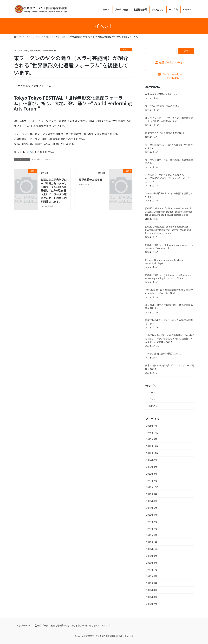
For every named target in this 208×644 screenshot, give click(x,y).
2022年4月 (152, 467)
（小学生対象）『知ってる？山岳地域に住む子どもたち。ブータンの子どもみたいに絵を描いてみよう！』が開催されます (169, 338)
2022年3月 (152, 474)
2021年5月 (152, 515)
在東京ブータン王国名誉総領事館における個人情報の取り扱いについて (71, 625)
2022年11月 (152, 453)
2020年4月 (152, 590)
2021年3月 (152, 528)
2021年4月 (152, 521)
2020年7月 (152, 569)
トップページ (23, 625)
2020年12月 (152, 549)
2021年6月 (152, 508)
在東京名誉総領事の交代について (162, 94)
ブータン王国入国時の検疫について (163, 353)
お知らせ (153, 406)
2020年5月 (152, 583)
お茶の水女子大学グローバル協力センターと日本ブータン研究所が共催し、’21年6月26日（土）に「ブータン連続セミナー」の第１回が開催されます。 (54, 190)
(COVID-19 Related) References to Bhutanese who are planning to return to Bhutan (168, 277)
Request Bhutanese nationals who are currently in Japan (165, 262)
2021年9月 (152, 494)
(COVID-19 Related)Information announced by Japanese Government (169, 247)
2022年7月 (152, 460)
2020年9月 (152, 556)
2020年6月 (152, 576)
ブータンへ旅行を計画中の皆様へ (162, 106)
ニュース (46, 159)
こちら (31, 152)
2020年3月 (152, 597)
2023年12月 (152, 432)
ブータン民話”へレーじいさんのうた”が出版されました (169, 146)
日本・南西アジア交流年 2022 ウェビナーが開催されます (169, 367)
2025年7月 (152, 426)
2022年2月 (152, 480)
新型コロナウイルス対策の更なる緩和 (164, 133)
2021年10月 (152, 487)
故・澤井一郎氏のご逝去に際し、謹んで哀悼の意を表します (169, 307)
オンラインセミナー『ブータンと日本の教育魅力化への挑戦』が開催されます (169, 120)
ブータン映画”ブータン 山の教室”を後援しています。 (169, 195)
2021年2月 (152, 535)
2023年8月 (152, 439)
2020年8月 (152, 563)
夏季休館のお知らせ (91, 180)
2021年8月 (152, 501)
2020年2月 (152, 604)
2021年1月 (152, 542)
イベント (126, 50)
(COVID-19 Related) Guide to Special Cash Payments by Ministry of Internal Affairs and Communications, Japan (168, 230)
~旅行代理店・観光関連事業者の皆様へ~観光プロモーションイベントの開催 (169, 292)
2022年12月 (152, 446)
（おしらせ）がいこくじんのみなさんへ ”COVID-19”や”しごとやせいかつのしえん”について (168, 178)
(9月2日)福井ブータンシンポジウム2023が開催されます (169, 322)
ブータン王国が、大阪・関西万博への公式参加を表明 (169, 162)
